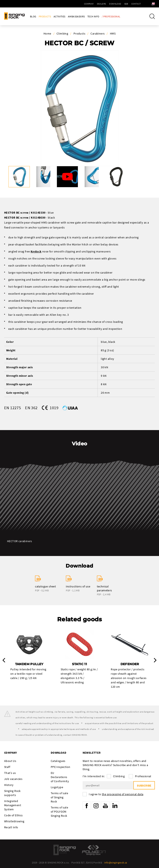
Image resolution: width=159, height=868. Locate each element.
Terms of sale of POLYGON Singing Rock (59, 812)
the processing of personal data (123, 794)
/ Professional (111, 16)
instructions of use (78, 586)
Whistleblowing (14, 821)
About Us (10, 761)
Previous (4, 660)
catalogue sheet (45, 586)
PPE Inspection (61, 767)
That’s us (10, 773)
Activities (60, 16)
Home (47, 33)
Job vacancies (13, 779)
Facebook (87, 806)
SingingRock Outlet (65, 850)
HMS (113, 33)
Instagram (96, 806)
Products (45, 16)
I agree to (116, 794)
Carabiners (98, 33)
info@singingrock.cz (116, 863)
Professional (143, 776)
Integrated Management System (13, 805)
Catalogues (58, 761)
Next (155, 660)
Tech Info (93, 16)
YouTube (105, 806)
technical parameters (104, 588)
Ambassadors (76, 16)
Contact (127, 4)
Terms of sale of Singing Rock (59, 797)
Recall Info (11, 827)
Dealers (92, 4)
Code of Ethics (13, 815)
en (149, 4)
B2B (117, 4)
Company (80, 4)
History (9, 785)
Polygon (94, 850)
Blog (33, 16)
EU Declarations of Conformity (60, 777)
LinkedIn (115, 806)
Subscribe (144, 786)
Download (106, 4)
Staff (7, 767)
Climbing (62, 33)
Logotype (57, 787)
